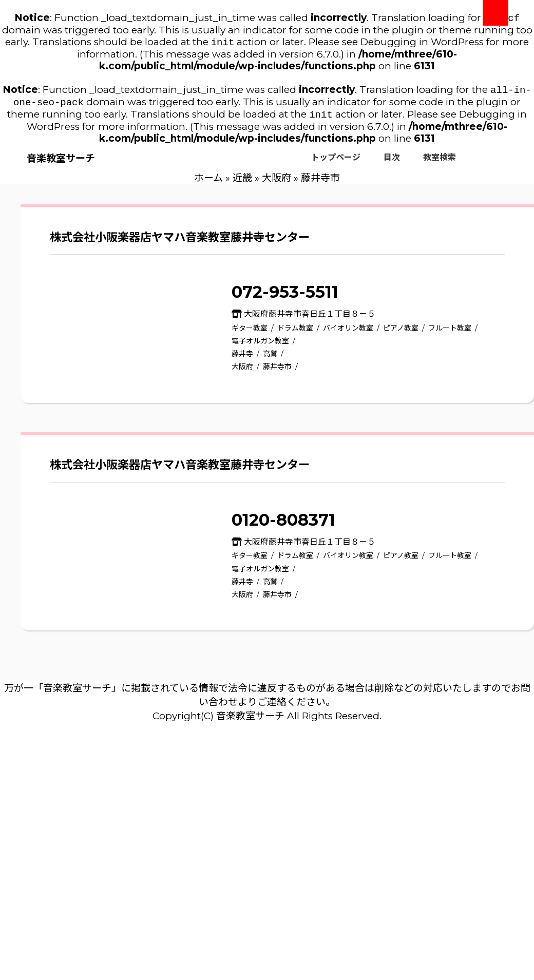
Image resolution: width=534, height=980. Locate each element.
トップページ (336, 162)
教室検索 (440, 162)
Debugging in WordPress (422, 44)
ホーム (208, 183)
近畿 (242, 183)
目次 (392, 162)
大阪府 (276, 183)
